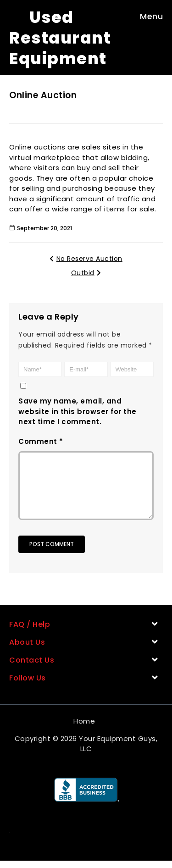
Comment (41, 441)
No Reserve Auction (86, 259)
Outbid (86, 273)
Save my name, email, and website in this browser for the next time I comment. (78, 411)
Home (84, 728)
